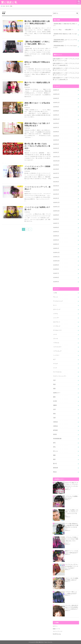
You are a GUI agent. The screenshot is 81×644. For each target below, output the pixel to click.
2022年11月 (56, 119)
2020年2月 (56, 244)
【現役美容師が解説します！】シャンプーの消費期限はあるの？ (65, 41)
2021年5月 (56, 182)
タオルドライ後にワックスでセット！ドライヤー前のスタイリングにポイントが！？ (72, 485)
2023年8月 (56, 111)
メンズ (55, 368)
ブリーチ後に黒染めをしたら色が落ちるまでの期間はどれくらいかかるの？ (72, 526)
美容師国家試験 (57, 439)
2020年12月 (56, 203)
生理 (54, 409)
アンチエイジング (58, 301)
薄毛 (54, 447)
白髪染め (56, 422)
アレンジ (56, 297)
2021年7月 (56, 173)
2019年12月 (56, 253)
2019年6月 (56, 277)
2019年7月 (56, 273)
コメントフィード (58, 631)
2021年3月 (56, 190)
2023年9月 (56, 107)
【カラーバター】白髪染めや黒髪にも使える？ (72, 579)
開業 (54, 455)
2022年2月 (56, 148)
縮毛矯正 (56, 430)
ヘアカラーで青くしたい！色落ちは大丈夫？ (71, 593)
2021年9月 (56, 165)
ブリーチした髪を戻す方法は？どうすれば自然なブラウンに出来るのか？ (72, 607)
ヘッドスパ (56, 355)
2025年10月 (56, 94)
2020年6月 (56, 227)
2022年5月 (56, 136)
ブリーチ (56, 339)
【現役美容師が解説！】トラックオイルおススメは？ (65, 46)
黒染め (55, 472)
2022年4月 (56, 140)
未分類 (55, 401)
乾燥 (54, 384)
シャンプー (56, 318)
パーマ (55, 334)
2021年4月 (56, 186)
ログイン (55, 626)
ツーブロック (57, 326)
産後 (54, 414)
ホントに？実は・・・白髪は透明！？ (63, 30)
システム (56, 314)
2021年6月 (56, 178)
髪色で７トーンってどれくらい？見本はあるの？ (72, 552)
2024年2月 (56, 98)
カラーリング (57, 309)
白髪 (54, 418)
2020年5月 (56, 232)
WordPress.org (57, 634)
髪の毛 (55, 464)
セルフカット (57, 322)
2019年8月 (56, 269)
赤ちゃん (56, 451)
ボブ (54, 359)
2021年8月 (56, 169)
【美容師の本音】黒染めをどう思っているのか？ (65, 35)
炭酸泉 (55, 405)
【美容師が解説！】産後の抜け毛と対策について (65, 25)
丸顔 (54, 380)
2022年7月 (56, 128)
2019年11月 (56, 257)
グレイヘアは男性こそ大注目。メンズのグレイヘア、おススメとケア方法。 (72, 513)
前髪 (54, 389)
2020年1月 (56, 248)
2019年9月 (56, 265)
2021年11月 (56, 157)
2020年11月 (56, 207)
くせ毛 (55, 293)
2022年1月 (56, 152)
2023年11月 (56, 103)
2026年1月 (56, 90)
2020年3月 (56, 240)
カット (55, 305)
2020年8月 (56, 219)
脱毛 (54, 443)
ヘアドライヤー (57, 347)
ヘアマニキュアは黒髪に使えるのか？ (72, 497)
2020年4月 (56, 236)
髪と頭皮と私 (9, 2)
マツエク (56, 364)
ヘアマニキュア (57, 351)
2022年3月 (56, 144)
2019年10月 (56, 261)
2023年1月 (56, 115)
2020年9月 (56, 215)
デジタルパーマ (57, 330)
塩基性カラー (57, 393)
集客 (54, 459)
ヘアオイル (56, 343)
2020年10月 (56, 211)
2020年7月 (56, 223)
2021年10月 (56, 161)
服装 (54, 397)
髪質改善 (56, 468)
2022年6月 (56, 132)
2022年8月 (56, 123)
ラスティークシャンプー (60, 376)
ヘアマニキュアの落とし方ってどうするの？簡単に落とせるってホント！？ (72, 540)
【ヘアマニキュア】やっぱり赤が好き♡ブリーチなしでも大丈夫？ (72, 566)
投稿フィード (56, 629)
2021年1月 (56, 198)
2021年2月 (56, 194)
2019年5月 (56, 282)
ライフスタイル (57, 372)
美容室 (55, 434)
